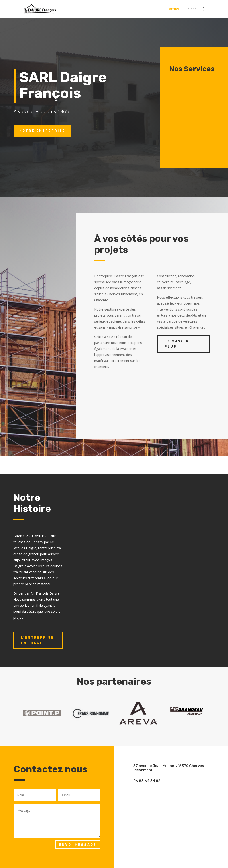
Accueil (174, 9)
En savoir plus (177, 344)
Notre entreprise (42, 131)
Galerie (191, 9)
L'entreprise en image (38, 640)
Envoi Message (78, 845)
